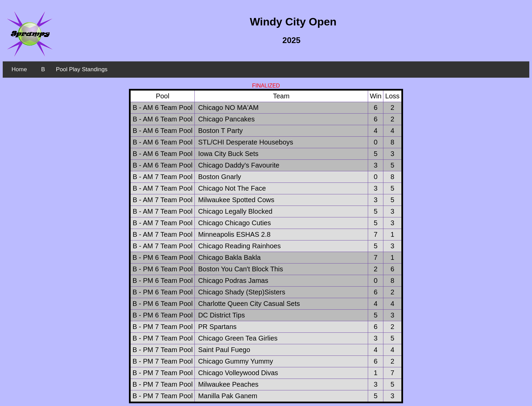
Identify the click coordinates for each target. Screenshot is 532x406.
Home (19, 69)
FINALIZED (266, 86)
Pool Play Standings (82, 69)
